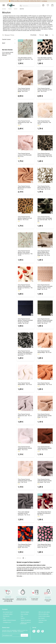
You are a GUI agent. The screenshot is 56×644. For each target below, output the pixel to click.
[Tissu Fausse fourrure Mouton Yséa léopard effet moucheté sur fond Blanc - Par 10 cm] (25, 340)
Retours (23, 618)
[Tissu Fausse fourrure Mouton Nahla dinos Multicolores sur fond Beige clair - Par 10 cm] (45, 240)
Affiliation (41, 622)
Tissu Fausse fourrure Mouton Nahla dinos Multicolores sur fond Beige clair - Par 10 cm (44, 253)
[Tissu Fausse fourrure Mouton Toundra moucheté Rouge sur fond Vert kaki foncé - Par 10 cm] (45, 308)
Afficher (19, 558)
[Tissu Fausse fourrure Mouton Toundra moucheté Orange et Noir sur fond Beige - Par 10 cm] (45, 274)
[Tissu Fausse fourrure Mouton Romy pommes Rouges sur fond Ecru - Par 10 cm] (25, 274)
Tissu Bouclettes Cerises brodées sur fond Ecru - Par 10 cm (25, 59)
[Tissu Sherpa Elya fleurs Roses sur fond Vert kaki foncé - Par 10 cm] (45, 534)
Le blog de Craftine (8, 614)
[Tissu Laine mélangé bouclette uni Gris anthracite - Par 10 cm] (25, 501)
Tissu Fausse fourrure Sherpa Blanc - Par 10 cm (25, 384)
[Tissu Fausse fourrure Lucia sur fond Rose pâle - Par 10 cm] (25, 143)
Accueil (4, 9)
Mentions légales (25, 612)
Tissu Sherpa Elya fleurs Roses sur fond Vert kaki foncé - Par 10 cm (44, 546)
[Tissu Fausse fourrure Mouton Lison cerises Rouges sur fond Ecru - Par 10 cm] (25, 240)
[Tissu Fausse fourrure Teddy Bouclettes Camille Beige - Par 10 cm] (45, 403)
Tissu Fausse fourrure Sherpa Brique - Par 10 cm (45, 384)
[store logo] (11, 5)
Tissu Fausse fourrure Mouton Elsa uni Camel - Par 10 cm (25, 188)
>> (44, 1)
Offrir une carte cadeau (44, 612)
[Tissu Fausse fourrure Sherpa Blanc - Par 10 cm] (25, 372)
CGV (4, 618)
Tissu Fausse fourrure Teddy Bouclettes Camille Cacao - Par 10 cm (45, 448)
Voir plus (19, 576)
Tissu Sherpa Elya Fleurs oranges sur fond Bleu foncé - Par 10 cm (25, 546)
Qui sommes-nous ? (8, 612)
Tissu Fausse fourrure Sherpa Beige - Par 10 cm (44, 352)
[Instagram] (38, 631)
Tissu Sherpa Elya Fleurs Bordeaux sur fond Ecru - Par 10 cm (44, 513)
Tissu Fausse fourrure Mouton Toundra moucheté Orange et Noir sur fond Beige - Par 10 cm (45, 287)
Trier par (41, 35)
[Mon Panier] (52, 5)
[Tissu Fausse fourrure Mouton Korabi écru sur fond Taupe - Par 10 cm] (45, 175)
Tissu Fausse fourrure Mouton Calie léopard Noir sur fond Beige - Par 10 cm (45, 155)
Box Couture (42, 618)
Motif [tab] (4, 43)
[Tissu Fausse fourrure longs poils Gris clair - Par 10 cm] (25, 110)
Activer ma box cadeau (44, 616)
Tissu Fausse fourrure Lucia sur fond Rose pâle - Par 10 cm (25, 155)
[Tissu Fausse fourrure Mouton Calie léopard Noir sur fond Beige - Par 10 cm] (45, 143)
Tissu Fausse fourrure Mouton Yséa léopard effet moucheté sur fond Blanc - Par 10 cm (25, 353)
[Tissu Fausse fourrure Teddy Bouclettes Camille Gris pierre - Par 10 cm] (45, 468)
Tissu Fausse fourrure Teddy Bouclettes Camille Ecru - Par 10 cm (25, 481)
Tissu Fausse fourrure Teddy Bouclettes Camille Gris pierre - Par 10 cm (45, 481)
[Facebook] (34, 631)
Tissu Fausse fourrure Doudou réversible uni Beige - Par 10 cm (24, 90)
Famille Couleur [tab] (6, 39)
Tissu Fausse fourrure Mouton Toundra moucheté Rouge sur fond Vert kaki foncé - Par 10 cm (45, 321)
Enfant (16, 9)
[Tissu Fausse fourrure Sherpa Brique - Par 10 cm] (45, 372)
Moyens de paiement (26, 620)
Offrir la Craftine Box (44, 614)
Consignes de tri (7, 622)
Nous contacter (25, 614)
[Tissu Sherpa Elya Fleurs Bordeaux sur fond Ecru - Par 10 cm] (45, 501)
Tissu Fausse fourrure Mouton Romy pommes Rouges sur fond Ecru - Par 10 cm (25, 287)
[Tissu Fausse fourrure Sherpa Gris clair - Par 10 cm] (25, 403)
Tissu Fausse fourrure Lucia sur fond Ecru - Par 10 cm (44, 122)
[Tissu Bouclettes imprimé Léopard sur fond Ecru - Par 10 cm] (45, 47)
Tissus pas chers (43, 620)
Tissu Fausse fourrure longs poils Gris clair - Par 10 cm (25, 122)
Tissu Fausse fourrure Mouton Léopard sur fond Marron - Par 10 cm (25, 218)
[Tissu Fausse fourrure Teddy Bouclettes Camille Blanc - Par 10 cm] (25, 436)
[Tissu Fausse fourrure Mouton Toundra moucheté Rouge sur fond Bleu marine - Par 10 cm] (25, 308)
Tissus (10, 9)
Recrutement (6, 616)
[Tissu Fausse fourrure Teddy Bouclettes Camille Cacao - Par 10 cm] (45, 436)
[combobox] (29, 5)
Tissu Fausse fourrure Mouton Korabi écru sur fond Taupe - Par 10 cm (44, 188)
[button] (43, 5)
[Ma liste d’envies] (48, 5)
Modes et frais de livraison (10, 620)
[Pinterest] (43, 631)
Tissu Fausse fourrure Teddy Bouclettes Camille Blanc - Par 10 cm (25, 448)
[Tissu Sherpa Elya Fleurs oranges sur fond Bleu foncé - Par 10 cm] (25, 534)
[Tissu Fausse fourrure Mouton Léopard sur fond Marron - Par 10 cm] (25, 206)
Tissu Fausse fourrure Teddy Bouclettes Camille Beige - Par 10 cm (45, 416)
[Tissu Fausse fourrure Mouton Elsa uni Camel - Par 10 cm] (25, 175)
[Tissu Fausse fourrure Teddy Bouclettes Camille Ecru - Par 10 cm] (25, 468)
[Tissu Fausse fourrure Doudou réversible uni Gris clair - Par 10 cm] (45, 78)
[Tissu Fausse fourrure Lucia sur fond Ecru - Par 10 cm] (45, 110)
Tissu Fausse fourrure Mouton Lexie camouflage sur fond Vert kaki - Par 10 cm (45, 219)
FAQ (22, 616)
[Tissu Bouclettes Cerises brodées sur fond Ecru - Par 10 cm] (25, 47)
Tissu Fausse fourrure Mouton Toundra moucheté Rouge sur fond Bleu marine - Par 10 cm (25, 321)
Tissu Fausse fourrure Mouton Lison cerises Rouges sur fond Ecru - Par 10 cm (25, 253)
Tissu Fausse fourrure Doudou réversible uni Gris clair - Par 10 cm (45, 90)
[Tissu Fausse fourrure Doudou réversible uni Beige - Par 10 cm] (25, 78)
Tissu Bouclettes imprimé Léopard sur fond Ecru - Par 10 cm (45, 59)
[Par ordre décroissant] (53, 35)
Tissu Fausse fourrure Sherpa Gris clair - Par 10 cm (25, 416)
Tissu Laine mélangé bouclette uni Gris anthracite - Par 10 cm (24, 513)
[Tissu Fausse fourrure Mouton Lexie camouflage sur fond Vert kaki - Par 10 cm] (45, 206)
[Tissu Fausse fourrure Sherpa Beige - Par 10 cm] (45, 340)
